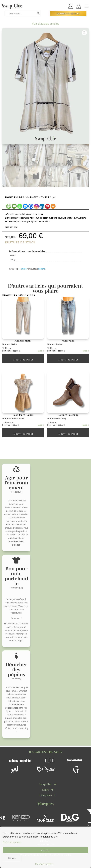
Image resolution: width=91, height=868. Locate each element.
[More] (53, 206)
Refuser (12, 858)
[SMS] (9, 206)
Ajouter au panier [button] (23, 360)
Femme (23, 269)
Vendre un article (68, 14)
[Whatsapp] (20, 206)
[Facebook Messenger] (25, 206)
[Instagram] (36, 206)
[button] (84, 33)
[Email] (14, 206)
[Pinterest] (47, 206)
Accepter (45, 850)
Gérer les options (12, 842)
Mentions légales (44, 864)
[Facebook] (31, 206)
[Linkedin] (42, 206)
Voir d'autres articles (45, 24)
